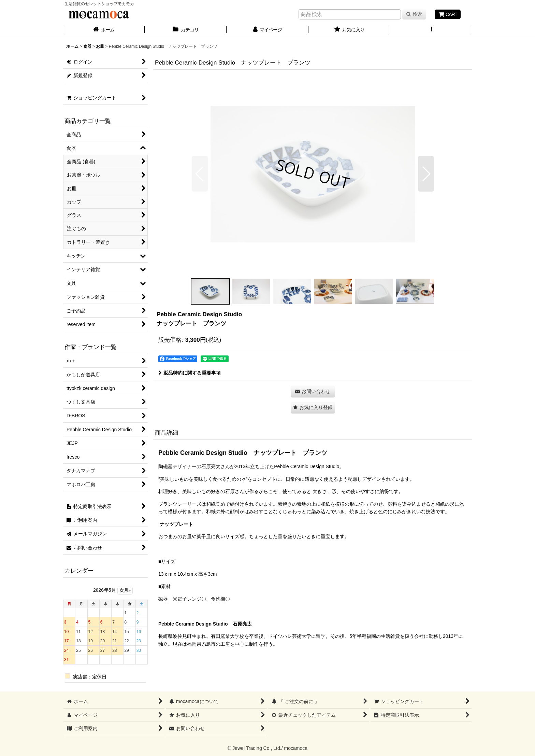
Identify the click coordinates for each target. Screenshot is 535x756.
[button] (431, 30)
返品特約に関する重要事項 (190, 373)
